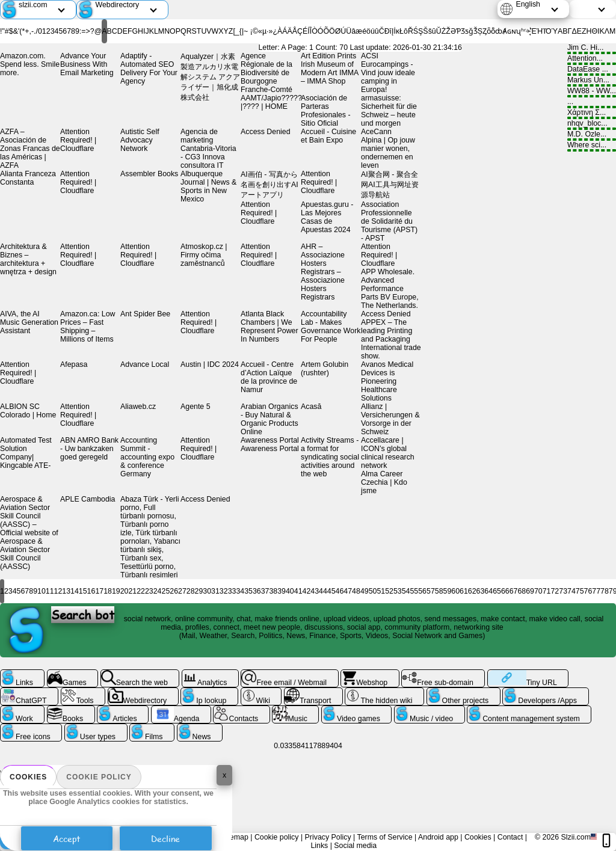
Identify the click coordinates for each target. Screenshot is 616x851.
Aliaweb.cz (138, 407)
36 (257, 591)
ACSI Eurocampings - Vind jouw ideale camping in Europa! (388, 73)
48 (356, 591)
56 (422, 591)
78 (605, 591)
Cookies (28, 777)
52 (389, 591)
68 (522, 591)
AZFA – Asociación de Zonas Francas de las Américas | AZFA (30, 149)
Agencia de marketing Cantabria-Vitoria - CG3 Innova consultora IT (208, 149)
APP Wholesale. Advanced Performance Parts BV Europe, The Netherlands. (390, 289)
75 (580, 591)
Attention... (592, 60)
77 (596, 591)
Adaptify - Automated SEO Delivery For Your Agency (149, 69)
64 (488, 591)
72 (555, 591)
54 (406, 591)
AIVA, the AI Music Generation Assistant (29, 322)
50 (373, 591)
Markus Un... (592, 81)
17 (99, 591)
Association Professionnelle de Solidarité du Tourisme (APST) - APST (389, 221)
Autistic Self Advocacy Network (140, 140)
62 (472, 591)
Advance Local (145, 364)
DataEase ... (592, 70)
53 (398, 591)
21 (132, 591)
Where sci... (592, 146)
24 (158, 591)
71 (547, 591)
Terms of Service (384, 837)
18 (108, 591)
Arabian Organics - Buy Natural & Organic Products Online (269, 419)
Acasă (311, 407)
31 (215, 591)
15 (83, 591)
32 (224, 591)
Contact (510, 837)
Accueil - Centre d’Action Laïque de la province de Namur (269, 377)
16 (91, 591)
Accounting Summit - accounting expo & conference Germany (147, 457)
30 (207, 591)
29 (199, 591)
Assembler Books (149, 174)
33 (232, 591)
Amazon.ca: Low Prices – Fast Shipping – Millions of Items (88, 327)
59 (448, 591)
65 (497, 591)
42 (307, 591)
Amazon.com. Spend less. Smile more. (30, 64)
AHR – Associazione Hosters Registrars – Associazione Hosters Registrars (323, 272)
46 (340, 591)
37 (265, 591)
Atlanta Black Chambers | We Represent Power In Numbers (269, 327)
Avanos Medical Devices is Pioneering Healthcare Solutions (387, 381)
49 (365, 591)
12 (58, 591)
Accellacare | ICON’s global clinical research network (388, 453)
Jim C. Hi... (592, 49)
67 (514, 591)
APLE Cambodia (88, 499)
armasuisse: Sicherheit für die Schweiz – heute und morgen (389, 111)
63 (481, 591)
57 (431, 591)
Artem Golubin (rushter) (325, 369)
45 (331, 591)
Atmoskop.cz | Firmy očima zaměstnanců (204, 255)
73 (563, 591)
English (528, 4)
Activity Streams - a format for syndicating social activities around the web (330, 457)
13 (66, 591)
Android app (438, 837)
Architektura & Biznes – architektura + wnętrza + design (28, 259)
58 (439, 591)
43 (315, 591)
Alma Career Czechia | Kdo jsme (384, 482)
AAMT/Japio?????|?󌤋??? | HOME (271, 102)
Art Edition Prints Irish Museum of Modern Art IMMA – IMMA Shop (330, 69)
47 (348, 591)
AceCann (376, 132)
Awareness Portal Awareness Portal (270, 444)
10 (42, 591)
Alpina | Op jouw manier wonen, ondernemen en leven (388, 153)
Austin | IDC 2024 (210, 364)
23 (149, 591)
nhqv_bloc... (592, 124)
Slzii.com (576, 837)
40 (290, 591)
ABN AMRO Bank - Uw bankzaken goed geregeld (89, 449)
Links (319, 846)
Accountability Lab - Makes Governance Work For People (331, 327)
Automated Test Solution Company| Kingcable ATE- (26, 453)
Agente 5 (196, 407)
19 (116, 591)
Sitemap (234, 837)
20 (125, 591)
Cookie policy (99, 777)
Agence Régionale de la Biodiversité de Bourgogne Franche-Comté (266, 73)
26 (174, 591)
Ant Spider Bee (145, 314)
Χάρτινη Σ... (592, 114)
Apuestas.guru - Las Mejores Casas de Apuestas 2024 (327, 217)
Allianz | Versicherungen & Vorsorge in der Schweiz (390, 419)
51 (381, 591)
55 (414, 591)
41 (298, 591)
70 (538, 591)
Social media (355, 846)
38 (273, 591)
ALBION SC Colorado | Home (28, 411)
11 (50, 591)
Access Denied (266, 132)
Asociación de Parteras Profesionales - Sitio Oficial (326, 111)
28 (191, 591)
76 (588, 591)
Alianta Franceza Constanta (28, 178)
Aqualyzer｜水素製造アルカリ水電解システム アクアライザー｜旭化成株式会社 (210, 77)
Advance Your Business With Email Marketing (87, 64)
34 (240, 591)
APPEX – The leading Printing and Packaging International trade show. (391, 339)
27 (182, 591)
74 (571, 591)
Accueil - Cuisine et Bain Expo (328, 136)
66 (505, 591)
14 (75, 591)
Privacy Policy (328, 837)
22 (141, 591)
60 (455, 591)
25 (166, 591)
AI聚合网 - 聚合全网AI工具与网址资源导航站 (390, 185)
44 (323, 591)
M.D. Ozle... (592, 135)
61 (464, 591)
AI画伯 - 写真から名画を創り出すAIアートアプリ (269, 185)
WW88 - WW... (592, 92)
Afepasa (74, 364)
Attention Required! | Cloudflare (78, 140)
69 (530, 591)
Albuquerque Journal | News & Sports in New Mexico (208, 186)
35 (248, 591)
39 (282, 591)
